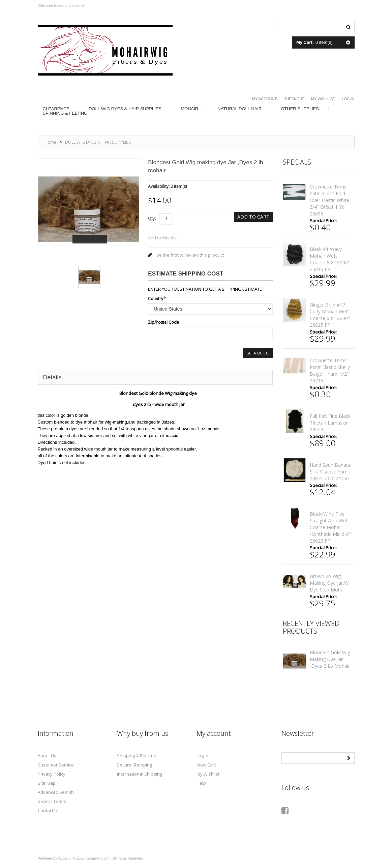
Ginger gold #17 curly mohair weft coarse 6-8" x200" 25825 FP (330, 315)
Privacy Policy (52, 774)
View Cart (206, 765)
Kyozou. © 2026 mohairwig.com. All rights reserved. (101, 858)
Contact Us (49, 810)
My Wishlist (323, 99)
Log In (348, 99)
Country (156, 299)
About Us (47, 756)
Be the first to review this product (190, 255)
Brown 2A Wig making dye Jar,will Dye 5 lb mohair (331, 583)
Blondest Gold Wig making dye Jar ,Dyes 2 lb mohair (330, 659)
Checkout (294, 99)
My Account (264, 99)
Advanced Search (56, 792)
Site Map (47, 783)
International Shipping (140, 774)
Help (201, 783)
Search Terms (52, 801)
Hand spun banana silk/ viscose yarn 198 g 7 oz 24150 (331, 472)
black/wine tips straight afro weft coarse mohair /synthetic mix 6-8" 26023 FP (330, 527)
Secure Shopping (134, 765)
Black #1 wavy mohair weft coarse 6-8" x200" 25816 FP (330, 259)
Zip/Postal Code (163, 322)
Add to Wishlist (163, 238)
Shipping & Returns (137, 756)
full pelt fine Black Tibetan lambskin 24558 (330, 423)
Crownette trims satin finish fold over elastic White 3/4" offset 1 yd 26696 (329, 200)
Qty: (152, 218)
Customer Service (56, 765)
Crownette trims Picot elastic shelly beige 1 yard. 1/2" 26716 (330, 370)
